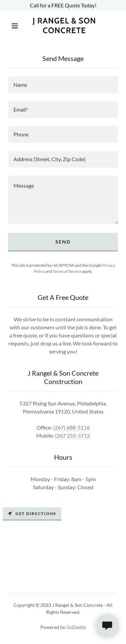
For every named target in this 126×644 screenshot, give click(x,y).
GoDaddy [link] (76, 627)
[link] (64, 26)
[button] (15, 26)
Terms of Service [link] (67, 271)
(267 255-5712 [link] (73, 435)
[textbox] (63, 85)
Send (63, 242)
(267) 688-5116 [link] (71, 427)
